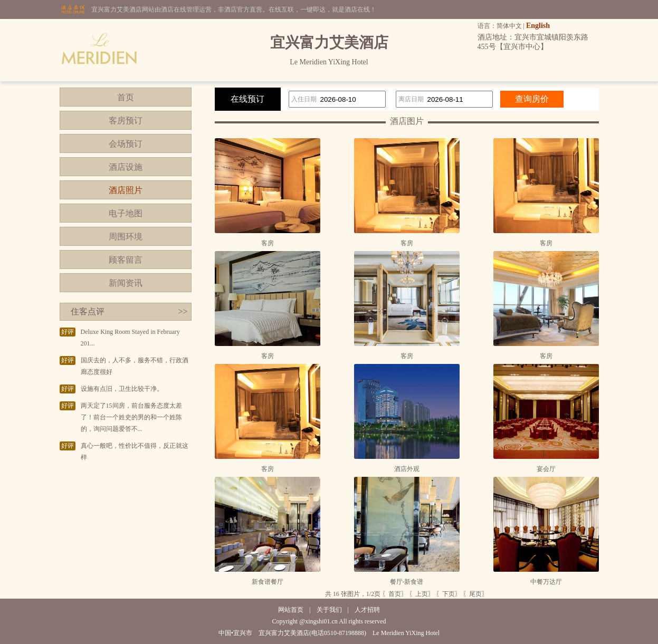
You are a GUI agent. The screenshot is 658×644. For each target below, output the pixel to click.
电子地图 (126, 213)
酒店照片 (126, 190)
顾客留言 (126, 260)
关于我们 (329, 610)
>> (183, 311)
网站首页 (291, 610)
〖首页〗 (395, 594)
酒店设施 (126, 167)
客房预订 (126, 121)
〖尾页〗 (475, 594)
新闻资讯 (126, 283)
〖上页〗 (422, 594)
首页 (126, 97)
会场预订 (126, 144)
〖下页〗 (449, 594)
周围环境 (126, 237)
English (538, 26)
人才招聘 (367, 610)
